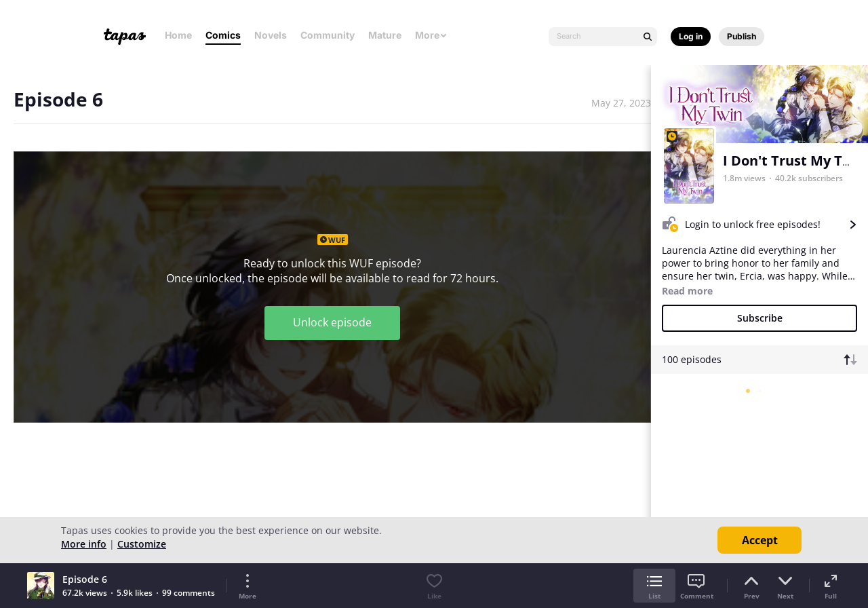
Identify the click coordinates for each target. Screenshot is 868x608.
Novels (271, 35)
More (431, 35)
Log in (691, 36)
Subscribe (760, 318)
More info (84, 544)
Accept (760, 540)
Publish (742, 36)
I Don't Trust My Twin (795, 160)
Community (328, 35)
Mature (385, 35)
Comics (223, 35)
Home (178, 35)
